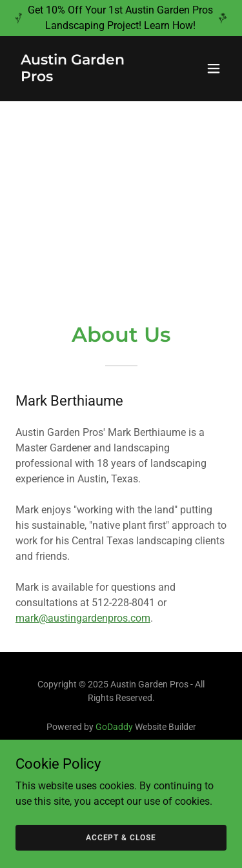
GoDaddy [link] (114, 727)
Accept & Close (121, 837)
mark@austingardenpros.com (83, 618)
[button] (214, 68)
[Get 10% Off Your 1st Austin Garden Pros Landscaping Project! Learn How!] (121, 18)
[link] (89, 78)
